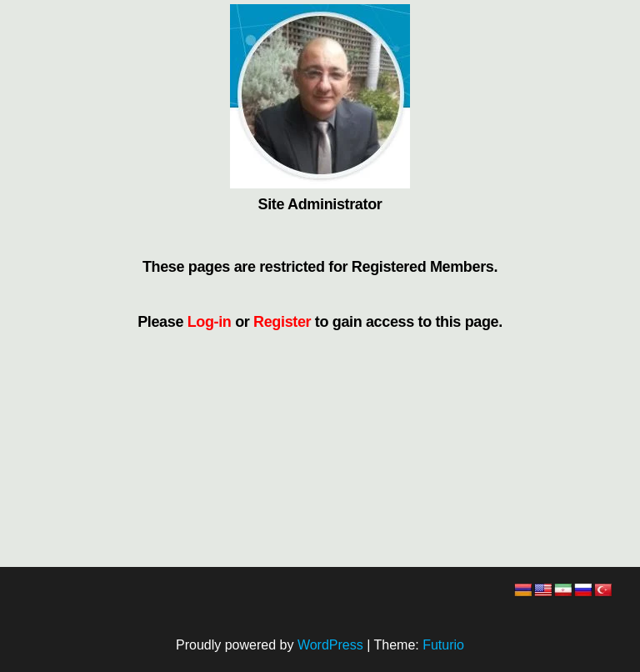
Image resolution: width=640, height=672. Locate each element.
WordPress (330, 645)
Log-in (210, 322)
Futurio (443, 645)
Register (282, 322)
